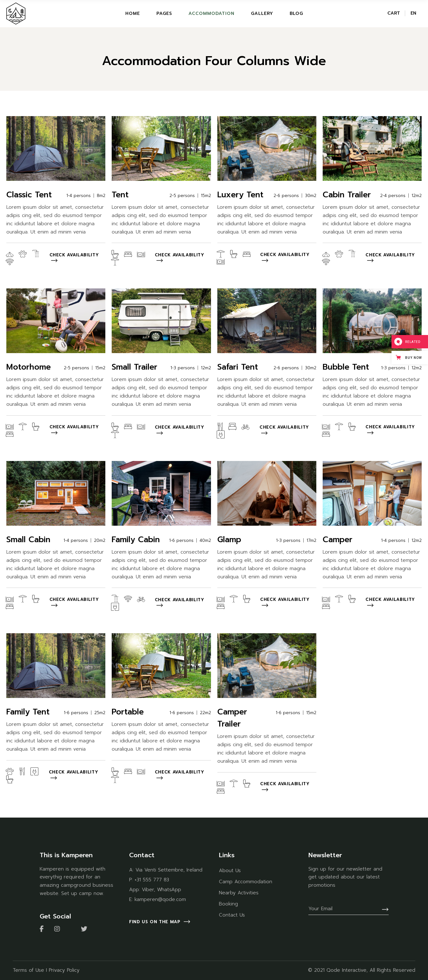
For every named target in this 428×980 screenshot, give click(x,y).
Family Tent (28, 712)
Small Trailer (135, 367)
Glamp (229, 540)
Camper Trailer (232, 718)
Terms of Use (28, 970)
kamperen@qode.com (160, 899)
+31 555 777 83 (152, 880)
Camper (338, 540)
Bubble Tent (346, 367)
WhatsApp (169, 890)
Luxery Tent (240, 195)
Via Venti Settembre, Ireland (169, 870)
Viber (148, 890)
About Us (230, 871)
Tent (120, 195)
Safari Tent (238, 367)
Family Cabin (136, 540)
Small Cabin (28, 540)
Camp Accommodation (246, 882)
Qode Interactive (346, 970)
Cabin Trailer (347, 195)
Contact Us (232, 915)
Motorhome (29, 367)
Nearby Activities (239, 893)
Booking (228, 904)
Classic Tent (29, 195)
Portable (128, 712)
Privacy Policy (64, 970)
